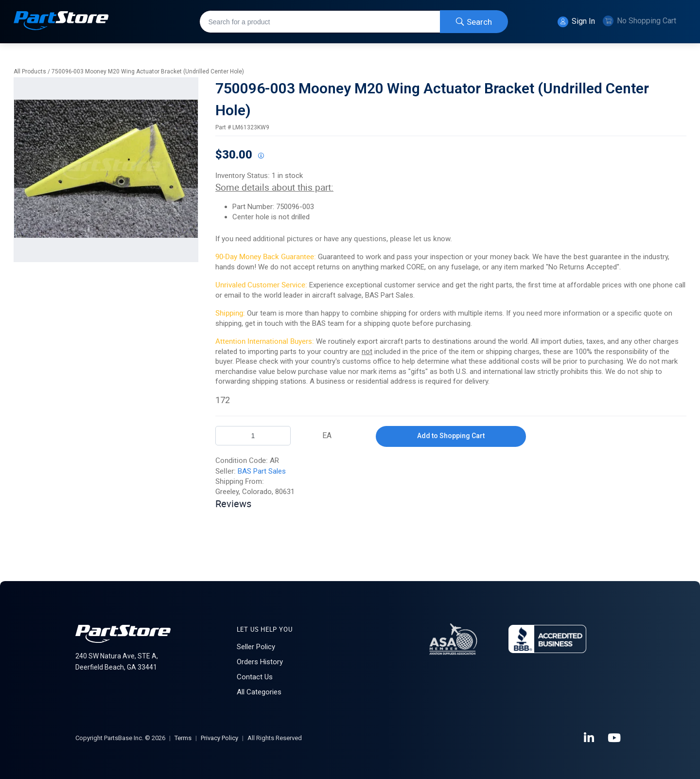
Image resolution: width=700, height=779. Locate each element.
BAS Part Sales (262, 471)
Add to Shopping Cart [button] (451, 436)
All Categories (259, 692)
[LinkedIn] (590, 738)
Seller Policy (256, 647)
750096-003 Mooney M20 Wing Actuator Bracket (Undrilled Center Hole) (148, 71)
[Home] (61, 22)
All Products (30, 71)
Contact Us (255, 677)
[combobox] (354, 22)
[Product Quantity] (253, 436)
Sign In (576, 22)
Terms (183, 738)
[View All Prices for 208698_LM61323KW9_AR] (261, 156)
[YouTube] (615, 738)
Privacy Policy (219, 738)
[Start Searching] (474, 22)
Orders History (260, 662)
